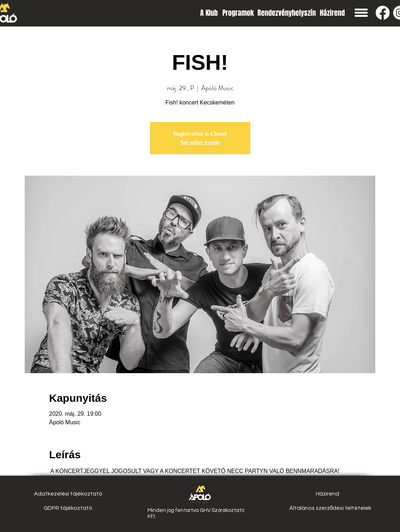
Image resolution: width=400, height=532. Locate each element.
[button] (361, 13)
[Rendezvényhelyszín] (287, 13)
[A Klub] (209, 13)
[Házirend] (332, 13)
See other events (200, 142)
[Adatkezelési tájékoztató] (68, 494)
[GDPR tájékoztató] (68, 508)
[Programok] (238, 13)
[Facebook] (383, 13)
